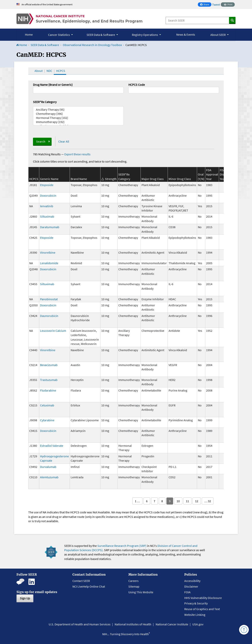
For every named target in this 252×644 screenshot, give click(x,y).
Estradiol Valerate (52, 446)
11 (187, 501)
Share (206, 5)
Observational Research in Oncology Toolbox (92, 45)
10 (178, 501)
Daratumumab (50, 227)
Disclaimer (191, 586)
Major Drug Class (153, 179)
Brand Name (79, 179)
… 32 (208, 501)
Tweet (216, 5)
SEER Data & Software (45, 45)
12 (197, 501)
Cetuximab (47, 405)
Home (29, 34)
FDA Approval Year (212, 174)
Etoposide (47, 185)
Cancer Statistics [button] (59, 35)
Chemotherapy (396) (78, 114)
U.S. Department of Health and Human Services (80, 624)
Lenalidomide (49, 263)
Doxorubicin (48, 195)
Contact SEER (81, 581)
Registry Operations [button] (145, 35)
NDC (49, 71)
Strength (111, 179)
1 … (137, 501)
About (39, 71)
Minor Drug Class (180, 179)
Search (41, 141)
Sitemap (134, 586)
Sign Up (25, 598)
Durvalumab (48, 467)
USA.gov (198, 624)
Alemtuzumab (49, 477)
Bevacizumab (49, 365)
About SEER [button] (218, 35)
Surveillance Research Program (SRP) (122, 546)
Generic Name (49, 179)
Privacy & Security (196, 603)
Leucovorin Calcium (53, 331)
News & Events (186, 34)
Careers (133, 581)
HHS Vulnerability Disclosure (203, 598)
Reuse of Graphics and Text (202, 609)
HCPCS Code (137, 85)
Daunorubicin (49, 316)
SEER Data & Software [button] (101, 35)
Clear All (64, 141)
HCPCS (61, 71)
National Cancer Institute (172, 624)
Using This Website (141, 592)
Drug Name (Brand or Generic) (53, 85)
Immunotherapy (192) (78, 122)
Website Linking (195, 615)
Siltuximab (47, 216)
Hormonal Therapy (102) (78, 118)
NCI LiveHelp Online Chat (89, 586)
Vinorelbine (48, 252)
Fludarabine (48, 390)
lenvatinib (47, 206)
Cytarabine (47, 420)
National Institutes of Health (133, 624)
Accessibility (192, 581)
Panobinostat (49, 299)
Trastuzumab (49, 380)
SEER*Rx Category (45, 102)
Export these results (77, 154)
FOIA (187, 592)
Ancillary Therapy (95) (78, 110)
